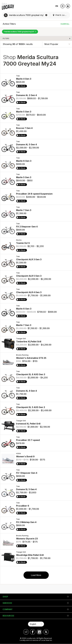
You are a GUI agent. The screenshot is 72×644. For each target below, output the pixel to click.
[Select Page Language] (36, 624)
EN (57, 6)
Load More (36, 575)
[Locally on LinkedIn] (39, 632)
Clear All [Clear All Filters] (65, 24)
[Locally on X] (46, 632)
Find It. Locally (61, 15)
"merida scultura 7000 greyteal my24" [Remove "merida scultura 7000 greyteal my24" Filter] (20, 32)
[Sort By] (57, 44)
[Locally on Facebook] (33, 632)
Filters (6, 38)
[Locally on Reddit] (26, 632)
